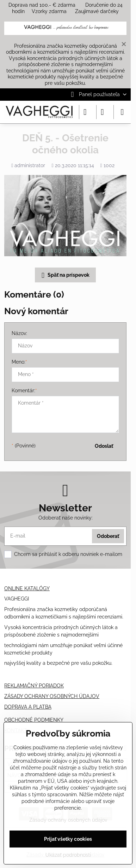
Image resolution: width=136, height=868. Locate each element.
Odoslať (104, 446)
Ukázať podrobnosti (68, 855)
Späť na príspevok (64, 275)
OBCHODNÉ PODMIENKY (34, 720)
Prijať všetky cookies (68, 839)
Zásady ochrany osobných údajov (68, 820)
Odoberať (108, 536)
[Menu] (122, 112)
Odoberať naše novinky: (66, 518)
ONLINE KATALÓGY (27, 588)
